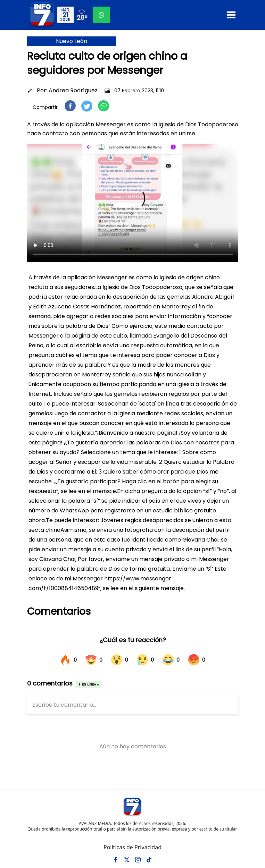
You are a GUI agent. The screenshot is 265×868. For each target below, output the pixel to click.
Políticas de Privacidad (132, 847)
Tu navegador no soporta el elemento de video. (133, 203)
